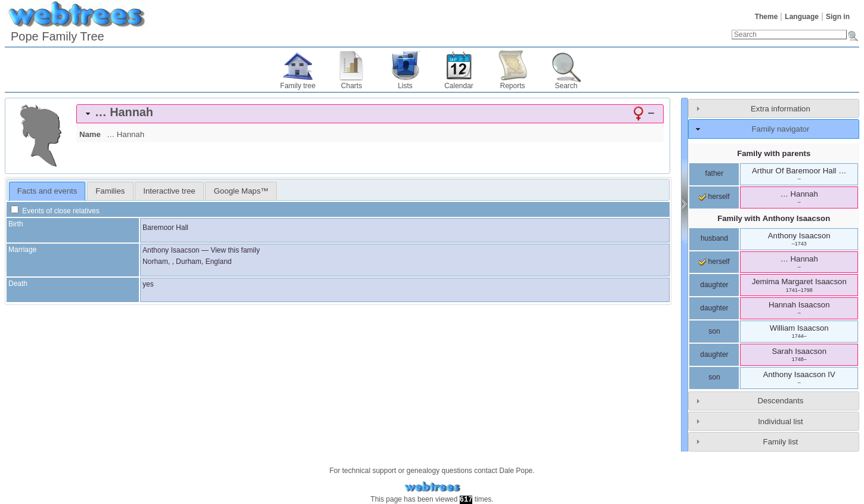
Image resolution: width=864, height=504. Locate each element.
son (714, 331)
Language (802, 17)
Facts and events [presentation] (47, 191)
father (715, 173)
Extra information (781, 109)
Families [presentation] (110, 191)
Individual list (781, 421)
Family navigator (781, 129)
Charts (352, 86)
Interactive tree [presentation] (169, 191)
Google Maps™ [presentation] (241, 191)
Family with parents (774, 153)
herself (714, 197)
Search (566, 86)
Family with (774, 218)
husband (714, 238)
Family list (781, 442)
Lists (405, 86)
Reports (512, 86)
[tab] (370, 114)
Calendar (459, 86)
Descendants (780, 401)
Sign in (838, 17)
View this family (235, 250)
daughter (714, 285)
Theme (767, 17)
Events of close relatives (55, 211)
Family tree (298, 86)
